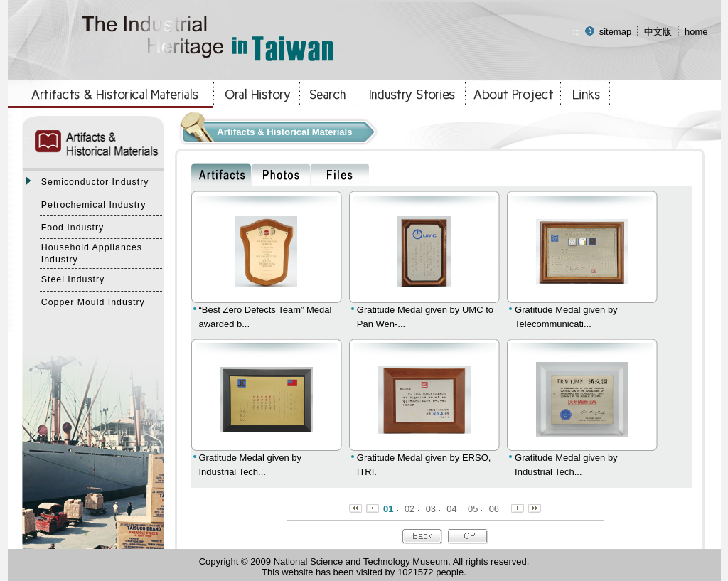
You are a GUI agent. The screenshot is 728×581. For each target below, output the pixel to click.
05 (473, 509)
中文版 (658, 32)
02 (409, 509)
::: (576, 32)
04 (451, 509)
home (696, 32)
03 (431, 509)
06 (494, 509)
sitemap (616, 32)
